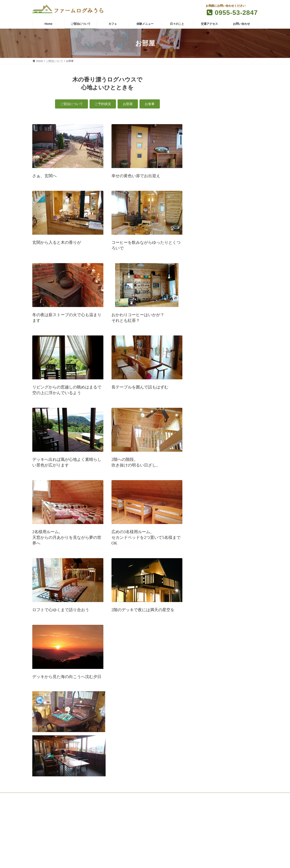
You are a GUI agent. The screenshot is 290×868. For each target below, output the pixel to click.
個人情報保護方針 (190, 796)
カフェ (80, 796)
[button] (71, 104)
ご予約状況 (205, 86)
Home (39, 796)
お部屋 (202, 94)
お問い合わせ (165, 796)
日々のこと (120, 796)
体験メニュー (99, 796)
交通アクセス (142, 796)
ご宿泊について (245, 78)
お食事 (202, 102)
